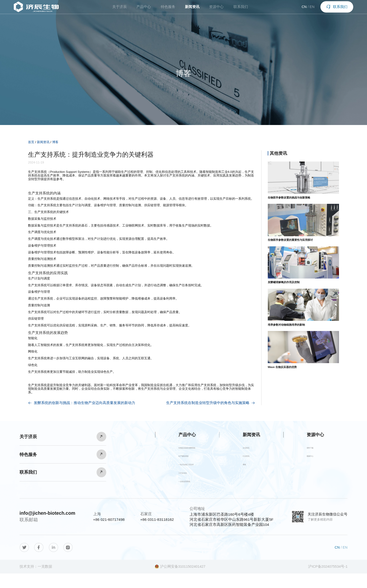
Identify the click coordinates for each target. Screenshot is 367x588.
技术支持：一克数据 (36, 581)
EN (306, 10)
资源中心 (216, 10)
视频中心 (314, 460)
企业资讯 (250, 449)
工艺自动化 (167, 483)
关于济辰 (120, 10)
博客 (55, 142)
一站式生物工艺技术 (175, 472)
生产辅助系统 (169, 460)
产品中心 (144, 10)
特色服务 (168, 10)
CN (298, 10)
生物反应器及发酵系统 (176, 449)
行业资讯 (250, 460)
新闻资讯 (192, 10)
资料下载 (314, 449)
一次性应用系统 (171, 495)
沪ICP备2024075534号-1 (328, 581)
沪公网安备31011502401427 (180, 581)
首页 (31, 142)
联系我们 (241, 10)
